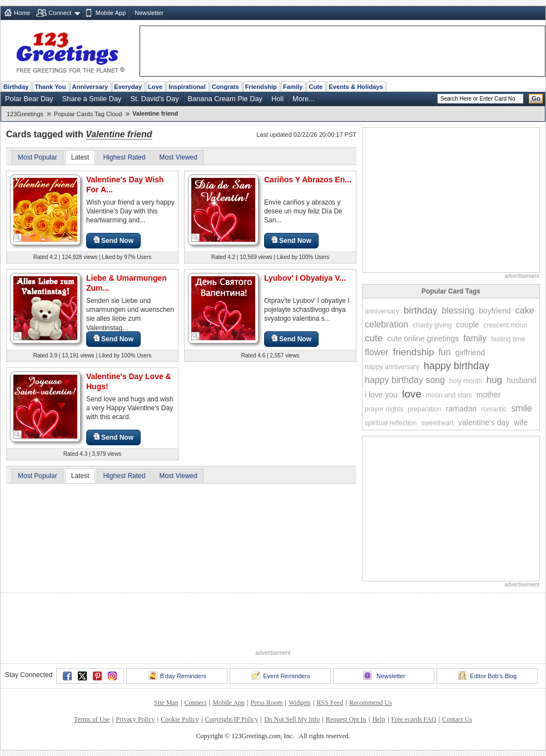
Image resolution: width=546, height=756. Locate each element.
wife (521, 422)
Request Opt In (346, 719)
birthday (420, 310)
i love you (381, 395)
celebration (386, 324)
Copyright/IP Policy (231, 719)
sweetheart (437, 423)
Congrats (225, 87)
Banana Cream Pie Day (225, 99)
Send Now (113, 240)
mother (489, 395)
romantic (494, 409)
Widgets (300, 703)
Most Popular (38, 157)
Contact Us (457, 719)
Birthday (16, 87)
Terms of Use (92, 719)
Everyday (128, 87)
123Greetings (25, 114)
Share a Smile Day (92, 99)
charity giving (432, 325)
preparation (425, 409)
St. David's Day (154, 99)
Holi (277, 99)
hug (494, 380)
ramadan (461, 409)
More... (304, 99)
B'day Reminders (177, 675)
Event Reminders (281, 675)
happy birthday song (405, 380)
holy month (466, 381)
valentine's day (484, 422)
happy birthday (456, 366)
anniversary (382, 311)
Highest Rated (124, 157)
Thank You (50, 87)
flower (377, 352)
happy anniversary (392, 367)
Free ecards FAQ (413, 719)
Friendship (261, 87)
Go (536, 98)
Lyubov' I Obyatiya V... (305, 278)
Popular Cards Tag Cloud (88, 114)
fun (444, 352)
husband (522, 380)
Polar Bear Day (29, 99)
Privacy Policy (135, 719)
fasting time (508, 339)
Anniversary (90, 87)
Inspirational (187, 87)
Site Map (166, 703)
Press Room (267, 703)
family (475, 338)
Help (378, 719)
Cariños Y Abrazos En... (308, 180)
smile (521, 408)
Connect (60, 13)
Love (155, 87)
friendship (414, 352)
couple (467, 325)
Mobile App (111, 13)
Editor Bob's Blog (487, 675)
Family (293, 87)
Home (22, 13)
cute (374, 338)
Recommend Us (371, 703)
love (412, 394)
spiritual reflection (391, 423)
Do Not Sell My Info (292, 719)
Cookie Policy (180, 719)
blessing (458, 310)
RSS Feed (330, 703)
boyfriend (495, 311)
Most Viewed (178, 157)
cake (525, 310)
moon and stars (449, 395)
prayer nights (384, 409)
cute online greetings (423, 339)
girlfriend (470, 352)
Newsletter (149, 13)
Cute (316, 87)
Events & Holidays (356, 87)
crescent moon (506, 325)
